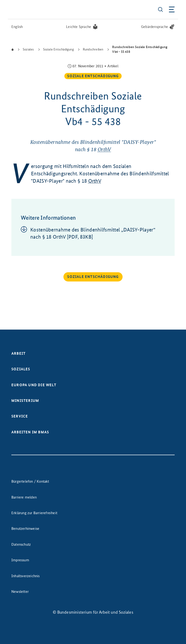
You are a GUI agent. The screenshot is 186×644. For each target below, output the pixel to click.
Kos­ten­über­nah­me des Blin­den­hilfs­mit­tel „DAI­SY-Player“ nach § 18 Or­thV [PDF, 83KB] (93, 233)
